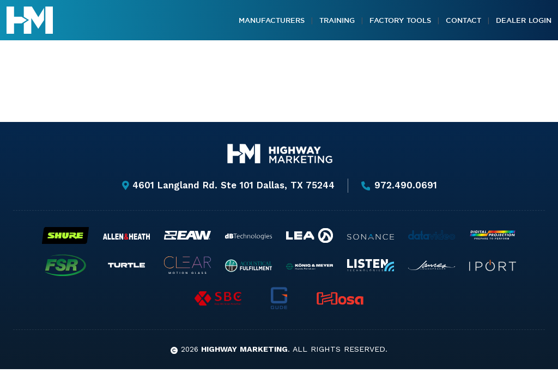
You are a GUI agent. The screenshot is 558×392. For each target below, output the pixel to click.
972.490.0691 (399, 186)
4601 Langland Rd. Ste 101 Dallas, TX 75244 (228, 185)
